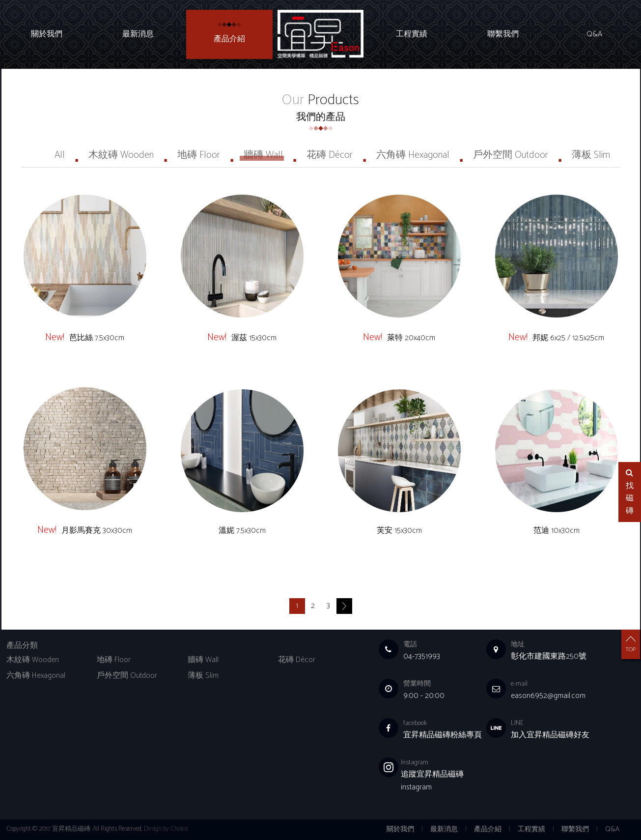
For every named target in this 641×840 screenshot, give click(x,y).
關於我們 (47, 34)
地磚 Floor (199, 155)
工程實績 (412, 34)
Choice (179, 829)
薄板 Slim (591, 155)
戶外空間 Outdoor (511, 155)
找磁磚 (630, 493)
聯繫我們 (503, 34)
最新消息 (138, 34)
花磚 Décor (330, 155)
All (60, 155)
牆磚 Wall (263, 155)
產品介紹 (229, 39)
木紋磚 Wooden (121, 155)
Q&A (594, 34)
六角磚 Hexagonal (413, 155)
